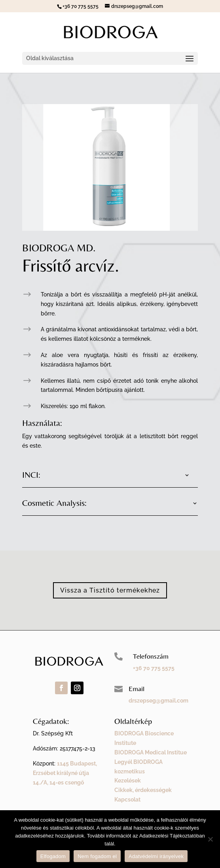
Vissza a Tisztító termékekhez (110, 590)
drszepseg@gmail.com (158, 701)
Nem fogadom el (97, 856)
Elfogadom (53, 856)
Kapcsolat (127, 800)
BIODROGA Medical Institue (151, 752)
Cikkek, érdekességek (143, 790)
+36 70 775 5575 (154, 668)
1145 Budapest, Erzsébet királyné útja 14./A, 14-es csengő (65, 773)
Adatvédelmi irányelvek (156, 856)
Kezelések (128, 781)
